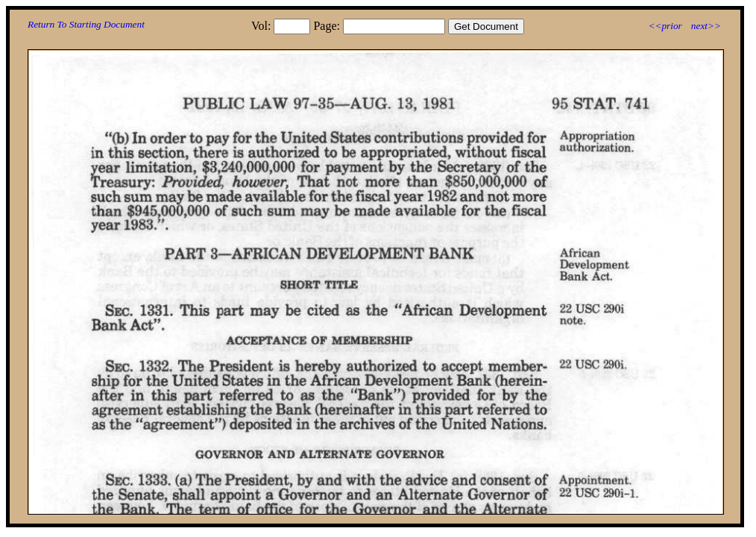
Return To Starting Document (86, 24)
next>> (706, 26)
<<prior (665, 26)
